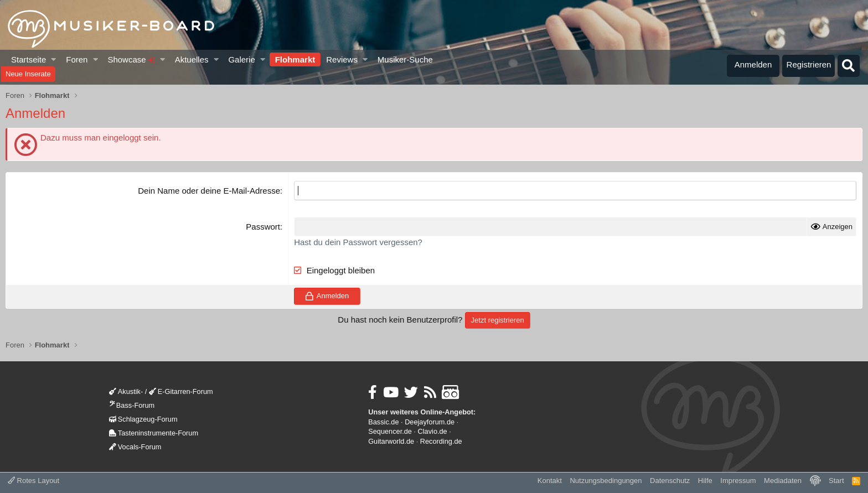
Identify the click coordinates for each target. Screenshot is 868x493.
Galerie (241, 59)
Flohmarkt (295, 59)
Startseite (29, 59)
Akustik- (126, 391)
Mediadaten (783, 481)
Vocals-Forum (135, 447)
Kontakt (550, 481)
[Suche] (849, 66)
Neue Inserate (28, 74)
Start (836, 481)
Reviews (342, 59)
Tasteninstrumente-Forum (154, 433)
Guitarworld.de (391, 441)
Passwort (263, 227)
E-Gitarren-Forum (181, 391)
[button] (54, 59)
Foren (77, 59)
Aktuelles (192, 59)
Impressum (738, 481)
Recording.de (441, 441)
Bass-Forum (132, 405)
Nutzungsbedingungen (606, 481)
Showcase (131, 59)
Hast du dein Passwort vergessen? (358, 242)
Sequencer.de (390, 431)
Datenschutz (670, 481)
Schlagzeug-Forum (143, 419)
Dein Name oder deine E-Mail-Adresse (209, 191)
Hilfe (705, 481)
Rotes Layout (33, 481)
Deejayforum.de (430, 422)
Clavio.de (433, 431)
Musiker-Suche (405, 59)
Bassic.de (383, 422)
